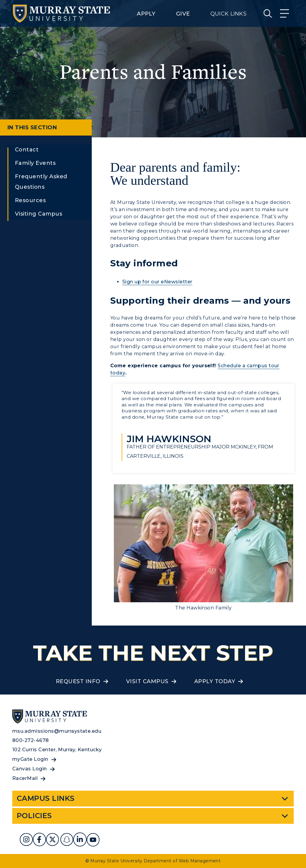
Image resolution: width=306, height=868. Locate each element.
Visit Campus (147, 681)
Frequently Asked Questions (41, 182)
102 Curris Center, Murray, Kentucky (57, 750)
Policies (34, 816)
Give (183, 14)
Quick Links (228, 14)
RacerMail (25, 778)
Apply (146, 14)
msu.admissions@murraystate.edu (57, 731)
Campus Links (46, 798)
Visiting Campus (39, 214)
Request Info (78, 681)
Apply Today (215, 681)
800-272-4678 (31, 740)
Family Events (35, 163)
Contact (27, 150)
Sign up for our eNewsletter (157, 282)
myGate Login (30, 759)
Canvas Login (30, 769)
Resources (30, 200)
